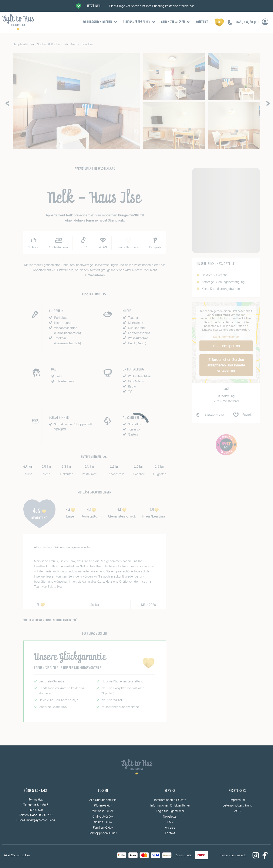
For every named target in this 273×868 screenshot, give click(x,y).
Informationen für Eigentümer (170, 805)
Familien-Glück (103, 827)
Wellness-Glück (103, 811)
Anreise (170, 827)
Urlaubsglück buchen (98, 22)
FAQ (170, 822)
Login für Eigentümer (170, 811)
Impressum (237, 800)
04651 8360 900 (41, 815)
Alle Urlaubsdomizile (103, 800)
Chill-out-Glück (103, 816)
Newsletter (170, 816)
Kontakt (202, 22)
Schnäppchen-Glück (103, 833)
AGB (237, 811)
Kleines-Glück (103, 822)
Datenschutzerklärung (237, 805)
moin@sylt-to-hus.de (41, 820)
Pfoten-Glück (103, 805)
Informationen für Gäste (170, 800)
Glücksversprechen (138, 22)
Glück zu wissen (174, 22)
